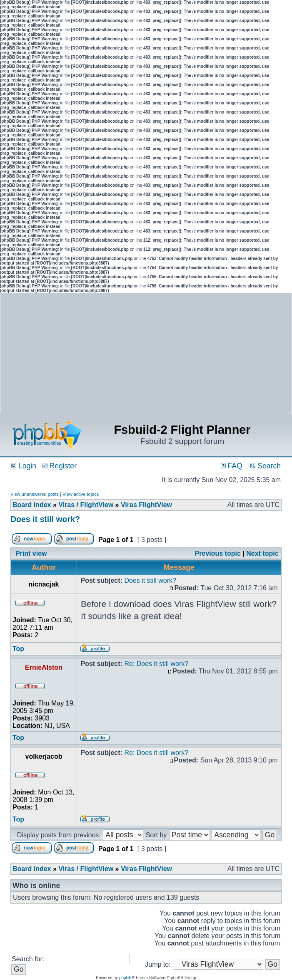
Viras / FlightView (86, 505)
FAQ (232, 466)
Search (266, 466)
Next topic (262, 553)
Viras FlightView (146, 505)
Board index (32, 505)
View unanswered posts (35, 494)
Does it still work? (45, 519)
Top (18, 649)
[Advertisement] (219, 356)
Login (24, 466)
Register (60, 466)
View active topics (81, 494)
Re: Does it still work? (156, 664)
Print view (31, 553)
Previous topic (218, 553)
